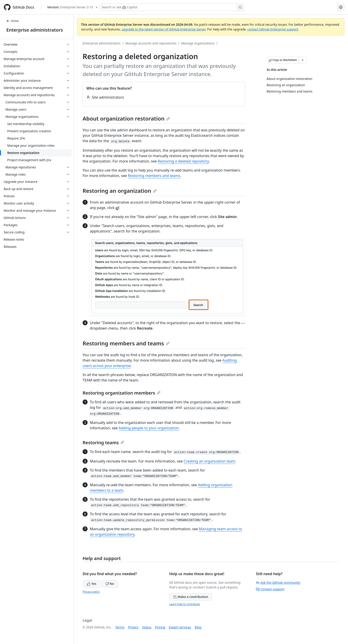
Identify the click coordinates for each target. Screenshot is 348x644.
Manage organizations (198, 43)
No (110, 584)
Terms (120, 627)
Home (12, 21)
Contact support (270, 589)
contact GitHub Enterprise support (273, 29)
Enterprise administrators (35, 30)
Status (147, 627)
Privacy (133, 627)
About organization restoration (126, 118)
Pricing (160, 627)
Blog (198, 627)
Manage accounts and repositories (151, 43)
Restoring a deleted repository (183, 161)
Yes (92, 584)
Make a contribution (191, 597)
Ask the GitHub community (278, 582)
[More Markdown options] (303, 60)
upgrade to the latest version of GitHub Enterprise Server (164, 29)
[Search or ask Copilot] (172, 7)
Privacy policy (91, 592)
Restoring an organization (120, 191)
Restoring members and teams (154, 176)
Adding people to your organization (149, 428)
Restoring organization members (122, 393)
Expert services (180, 627)
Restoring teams (103, 443)
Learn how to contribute (185, 604)
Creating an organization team (210, 461)
